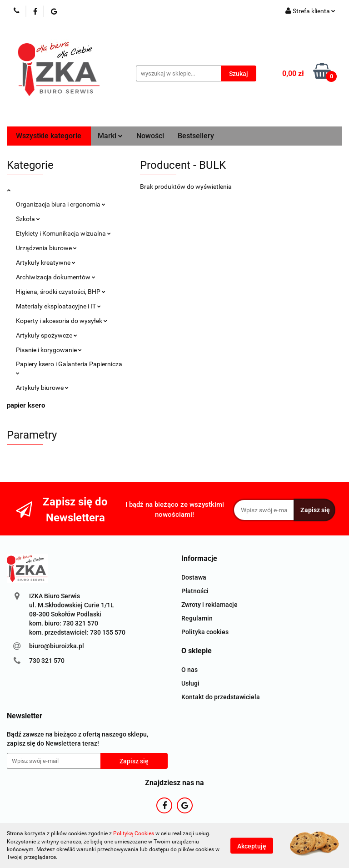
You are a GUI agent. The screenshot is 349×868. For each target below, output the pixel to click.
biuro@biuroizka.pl (57, 646)
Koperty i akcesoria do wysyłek (62, 321)
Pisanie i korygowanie (49, 350)
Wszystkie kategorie (49, 136)
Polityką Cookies (134, 833)
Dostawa (194, 577)
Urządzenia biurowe (46, 248)
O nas (189, 670)
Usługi (190, 683)
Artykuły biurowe (42, 388)
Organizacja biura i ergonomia (61, 204)
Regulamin (197, 618)
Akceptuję (252, 846)
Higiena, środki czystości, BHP (61, 292)
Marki (110, 136)
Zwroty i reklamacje (209, 605)
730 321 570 (47, 661)
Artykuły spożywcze (47, 335)
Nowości (150, 136)
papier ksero (26, 405)
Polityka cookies (205, 632)
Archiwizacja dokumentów (56, 277)
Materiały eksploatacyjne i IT (58, 306)
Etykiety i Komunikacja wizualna (63, 233)
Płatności (195, 591)
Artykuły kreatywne (46, 262)
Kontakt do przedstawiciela (221, 697)
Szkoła (28, 219)
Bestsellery (196, 136)
